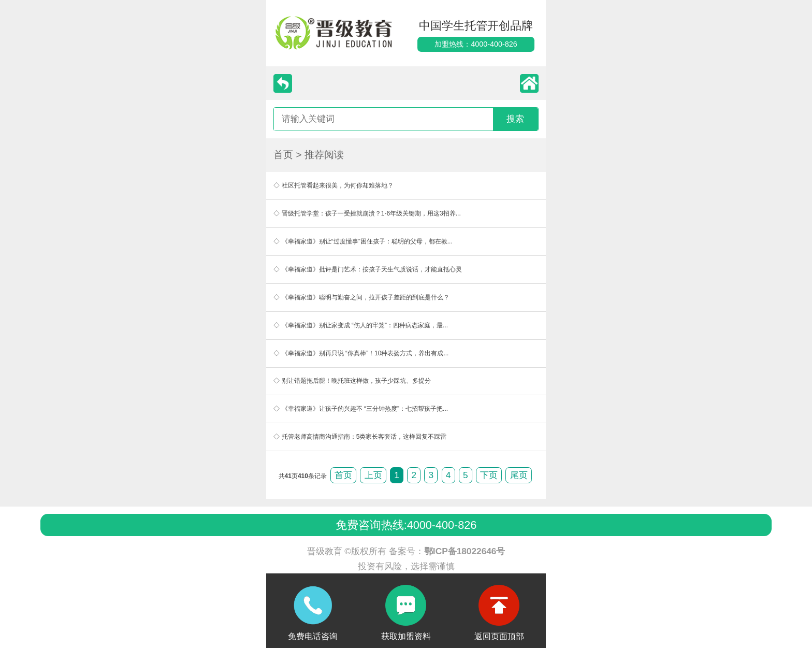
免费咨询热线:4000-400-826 (406, 525)
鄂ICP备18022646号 (465, 551)
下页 (489, 475)
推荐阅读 (324, 155)
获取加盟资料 (406, 636)
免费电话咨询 (313, 636)
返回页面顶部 (499, 636)
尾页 (519, 475)
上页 (373, 475)
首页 (283, 155)
